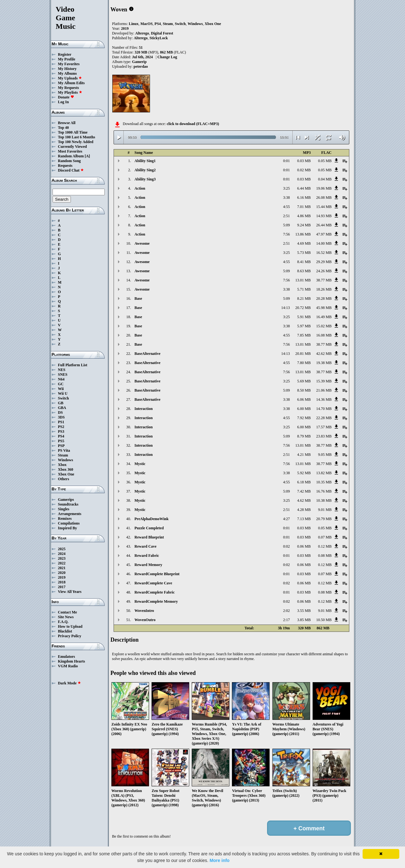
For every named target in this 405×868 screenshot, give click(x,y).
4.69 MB (304, 243)
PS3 (61, 431)
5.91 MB (304, 317)
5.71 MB (304, 289)
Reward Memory (148, 565)
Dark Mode (69, 683)
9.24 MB (304, 225)
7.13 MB (304, 519)
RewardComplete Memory (156, 601)
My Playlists (70, 92)
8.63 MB (304, 271)
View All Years (70, 592)
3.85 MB (304, 620)
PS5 (61, 441)
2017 (62, 587)
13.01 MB (303, 280)
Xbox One (66, 474)
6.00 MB (304, 409)
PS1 (61, 422)
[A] (87, 156)
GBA (62, 408)
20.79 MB (324, 519)
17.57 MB (324, 427)
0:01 (287, 161)
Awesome (142, 243)
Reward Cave (146, 546)
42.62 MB (324, 354)
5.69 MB (304, 381)
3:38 (287, 198)
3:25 (287, 188)
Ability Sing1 (145, 161)
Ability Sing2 (145, 170)
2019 (62, 577)
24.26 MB (324, 271)
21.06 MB (324, 390)
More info (219, 860)
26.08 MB (324, 198)
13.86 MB (303, 234)
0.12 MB (325, 546)
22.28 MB (324, 418)
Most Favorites (70, 151)
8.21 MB (304, 299)
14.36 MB (324, 399)
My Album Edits (71, 83)
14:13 (286, 308)
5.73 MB (304, 253)
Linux (134, 24)
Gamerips (66, 500)
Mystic (140, 464)
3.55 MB (304, 611)
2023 (62, 558)
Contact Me (67, 612)
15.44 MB (324, 207)
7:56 (287, 234)
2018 (62, 582)
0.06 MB (304, 546)
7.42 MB (304, 491)
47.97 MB (324, 234)
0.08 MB (325, 556)
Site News (66, 617)
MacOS (147, 24)
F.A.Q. (63, 622)
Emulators (66, 657)
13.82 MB (324, 473)
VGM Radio (68, 666)
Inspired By (67, 528)
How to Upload (70, 626)
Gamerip (139, 62)
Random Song (69, 161)
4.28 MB (304, 510)
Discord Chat (71, 170)
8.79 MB (304, 436)
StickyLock (159, 38)
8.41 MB (304, 262)
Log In (63, 102)
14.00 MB (324, 243)
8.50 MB (304, 390)
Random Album (71, 156)
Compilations (69, 523)
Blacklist (65, 631)
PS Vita (64, 450)
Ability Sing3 (145, 179)
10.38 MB (324, 500)
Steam (63, 455)
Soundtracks (68, 504)
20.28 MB (324, 299)
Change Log (167, 57)
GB (61, 403)
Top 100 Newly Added (76, 142)
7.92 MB (304, 418)
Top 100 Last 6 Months (77, 137)
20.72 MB (303, 308)
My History (67, 69)
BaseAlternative (147, 354)
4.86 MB (304, 216)
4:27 (287, 519)
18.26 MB (324, 289)
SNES (63, 374)
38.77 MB (324, 280)
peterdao (141, 66)
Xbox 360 (65, 469)
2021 (62, 568)
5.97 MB (304, 326)
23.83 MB (324, 436)
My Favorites (69, 64)
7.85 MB (304, 335)
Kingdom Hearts (72, 661)
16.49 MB (324, 317)
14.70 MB (324, 409)
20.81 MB (303, 354)
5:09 (287, 225)
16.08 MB (324, 335)
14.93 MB (324, 216)
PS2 (61, 427)
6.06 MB (304, 399)
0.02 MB (304, 170)
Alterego (142, 33)
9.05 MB (325, 455)
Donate (66, 97)
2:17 (287, 620)
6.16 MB (304, 198)
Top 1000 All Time (73, 132)
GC (61, 384)
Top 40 (63, 128)
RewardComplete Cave (153, 583)
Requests (65, 166)
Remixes (65, 519)
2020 (62, 573)
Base (138, 299)
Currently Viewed (72, 147)
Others (63, 479)
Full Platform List (73, 365)
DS (60, 412)
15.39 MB (324, 381)
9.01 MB (325, 510)
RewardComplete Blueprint (157, 574)
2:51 (287, 216)
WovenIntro (144, 611)
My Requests (68, 88)
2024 (62, 554)
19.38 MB (324, 363)
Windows (65, 460)
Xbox (62, 465)
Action (140, 188)
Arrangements (70, 514)
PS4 (61, 436)
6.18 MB (304, 482)
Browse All (67, 123)
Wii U (63, 393)
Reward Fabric (147, 556)
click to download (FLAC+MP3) (193, 124)
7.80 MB (304, 363)
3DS (61, 417)
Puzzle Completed (149, 528)
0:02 (287, 546)
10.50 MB (324, 620)
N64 (61, 379)
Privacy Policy (70, 636)
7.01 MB (304, 207)
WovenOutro (145, 620)
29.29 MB (324, 262)
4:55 (287, 207)
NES (62, 370)
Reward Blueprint (149, 537)
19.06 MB (324, 188)
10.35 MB (324, 482)
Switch (63, 398)
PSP (61, 446)
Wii (61, 389)
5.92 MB (304, 473)
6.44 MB (304, 188)
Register (65, 54)
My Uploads (70, 78)
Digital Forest (162, 33)
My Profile (67, 59)
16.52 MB (324, 253)
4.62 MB (304, 500)
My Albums (67, 73)
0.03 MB (304, 161)
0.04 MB (325, 179)
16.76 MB (324, 491)
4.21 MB (304, 455)
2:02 (287, 611)
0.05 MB (325, 161)
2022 (62, 563)
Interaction (143, 409)
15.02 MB (324, 326)
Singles (64, 509)
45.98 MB (324, 308)
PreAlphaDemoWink (152, 519)
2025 (62, 549)
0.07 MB (325, 537)
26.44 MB (324, 225)
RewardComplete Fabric (155, 592)
